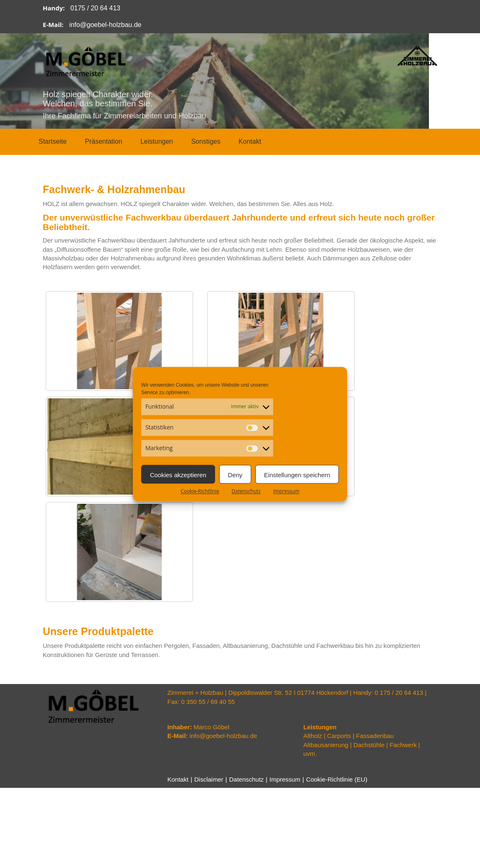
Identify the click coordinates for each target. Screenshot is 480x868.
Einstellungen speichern (297, 475)
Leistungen (157, 141)
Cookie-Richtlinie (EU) (340, 779)
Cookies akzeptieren (178, 475)
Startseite (53, 141)
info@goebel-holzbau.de (105, 25)
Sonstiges (206, 141)
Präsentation (103, 141)
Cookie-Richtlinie (200, 491)
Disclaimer (210, 779)
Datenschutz (246, 491)
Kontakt (250, 141)
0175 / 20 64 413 (96, 8)
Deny (235, 475)
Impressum (286, 491)
